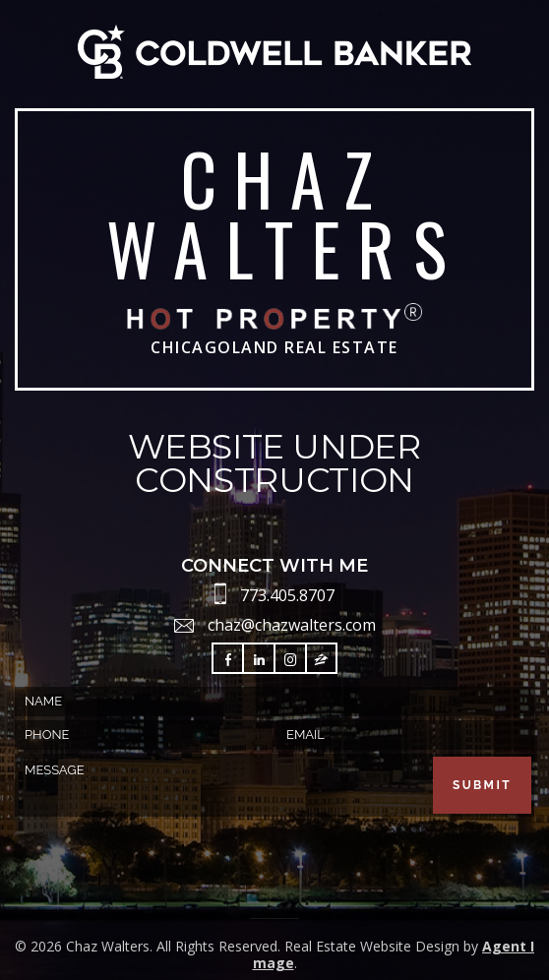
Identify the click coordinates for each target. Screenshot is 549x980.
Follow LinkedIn (259, 660)
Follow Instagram (290, 660)
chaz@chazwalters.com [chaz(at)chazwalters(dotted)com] (292, 625)
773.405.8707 (287, 595)
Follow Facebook (228, 660)
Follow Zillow (321, 660)
